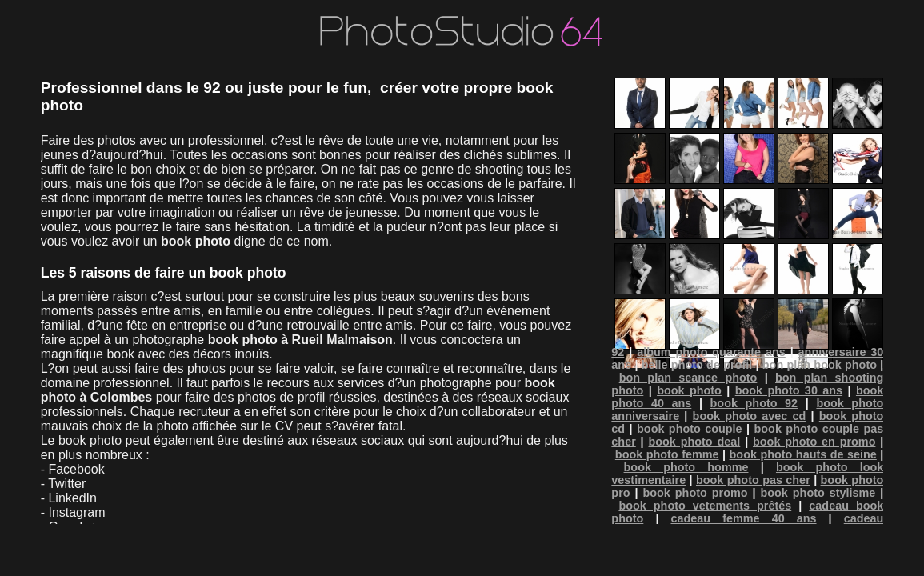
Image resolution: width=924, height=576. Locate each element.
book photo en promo (814, 442)
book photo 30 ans (789, 390)
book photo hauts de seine (803, 454)
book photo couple (690, 429)
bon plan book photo (820, 365)
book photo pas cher (753, 480)
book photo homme (686, 467)
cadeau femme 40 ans (744, 518)
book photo (689, 390)
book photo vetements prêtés (705, 506)
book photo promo (695, 493)
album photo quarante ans (711, 352)
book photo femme (667, 454)
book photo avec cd (750, 416)
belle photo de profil (697, 365)
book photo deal (694, 442)
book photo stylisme (818, 493)
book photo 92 (754, 403)
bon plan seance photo (688, 378)
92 (618, 352)
